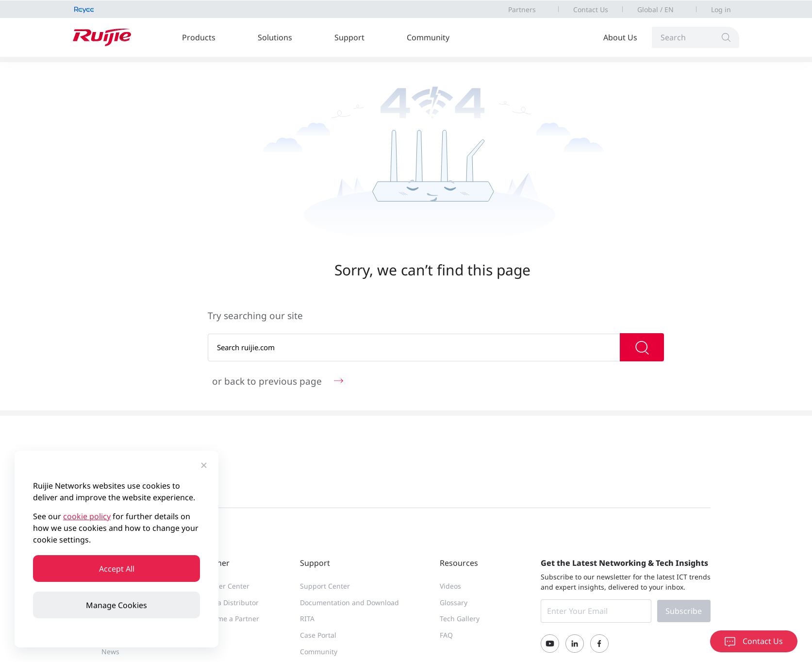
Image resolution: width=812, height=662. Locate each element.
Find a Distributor (230, 603)
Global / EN (655, 9)
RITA (307, 619)
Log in (721, 9)
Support (349, 37)
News (110, 652)
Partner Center (225, 586)
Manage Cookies (116, 605)
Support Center (325, 586)
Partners (522, 9)
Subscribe (684, 611)
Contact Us (591, 9)
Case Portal (318, 635)
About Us (620, 37)
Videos (450, 586)
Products (199, 37)
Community (428, 37)
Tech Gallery (460, 619)
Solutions (275, 37)
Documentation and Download (349, 603)
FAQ (446, 635)
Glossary (454, 603)
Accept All (117, 569)
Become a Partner (230, 619)
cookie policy (87, 516)
